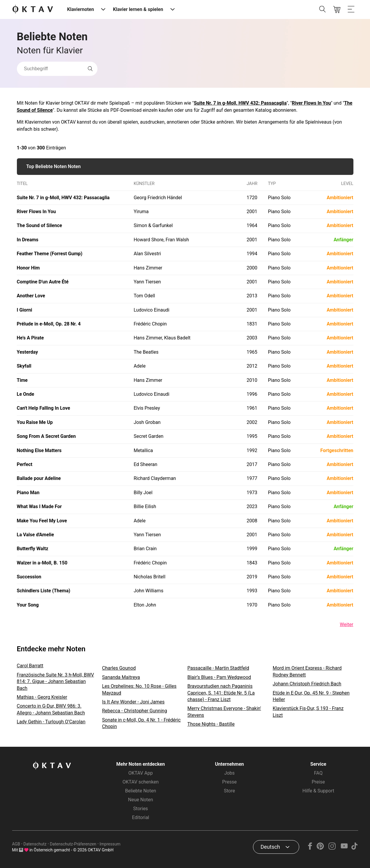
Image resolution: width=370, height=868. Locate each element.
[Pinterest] (320, 848)
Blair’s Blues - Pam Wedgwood (219, 677)
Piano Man (28, 493)
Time (22, 380)
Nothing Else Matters (39, 450)
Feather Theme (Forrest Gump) (50, 254)
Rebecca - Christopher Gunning (135, 711)
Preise (318, 782)
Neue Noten (140, 800)
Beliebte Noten (140, 791)
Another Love (31, 296)
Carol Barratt (30, 666)
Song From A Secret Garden (46, 436)
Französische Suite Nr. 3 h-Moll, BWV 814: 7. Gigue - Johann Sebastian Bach (56, 682)
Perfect (25, 464)
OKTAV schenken (141, 782)
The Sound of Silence (40, 225)
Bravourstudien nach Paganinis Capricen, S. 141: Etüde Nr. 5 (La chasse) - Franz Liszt (221, 693)
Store (229, 791)
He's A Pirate (30, 338)
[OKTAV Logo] (33, 10)
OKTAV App (140, 773)
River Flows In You (311, 103)
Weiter (346, 624)
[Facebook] (310, 848)
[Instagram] (332, 848)
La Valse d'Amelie (36, 535)
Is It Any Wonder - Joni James (133, 702)
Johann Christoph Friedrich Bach (307, 684)
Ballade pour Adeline (39, 478)
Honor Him (28, 268)
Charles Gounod (119, 668)
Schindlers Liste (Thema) (44, 591)
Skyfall (24, 366)
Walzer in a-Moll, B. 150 (42, 563)
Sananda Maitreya (121, 677)
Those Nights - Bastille (211, 724)
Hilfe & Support (318, 791)
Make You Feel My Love (42, 521)
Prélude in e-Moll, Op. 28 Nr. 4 (49, 324)
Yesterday (28, 352)
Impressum (110, 844)
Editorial (141, 817)
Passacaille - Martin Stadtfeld (218, 668)
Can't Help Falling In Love (44, 408)
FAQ (318, 773)
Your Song (28, 605)
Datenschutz (35, 844)
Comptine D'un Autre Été (43, 282)
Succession (29, 577)
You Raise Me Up (35, 422)
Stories (141, 809)
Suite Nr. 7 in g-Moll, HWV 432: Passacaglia (240, 103)
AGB (16, 844)
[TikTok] (355, 848)
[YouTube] (344, 848)
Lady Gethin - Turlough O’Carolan (51, 722)
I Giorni (25, 310)
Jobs (229, 773)
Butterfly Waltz (33, 549)
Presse (229, 782)
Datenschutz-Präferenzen (73, 844)
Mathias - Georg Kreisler (42, 697)
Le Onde (26, 394)
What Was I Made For (39, 506)
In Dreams (28, 240)
